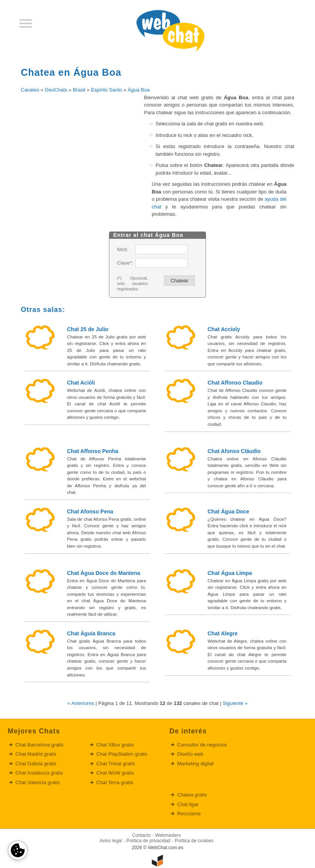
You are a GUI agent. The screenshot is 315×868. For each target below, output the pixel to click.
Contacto (141, 835)
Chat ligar (188, 804)
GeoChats (56, 90)
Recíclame (189, 814)
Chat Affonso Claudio (235, 383)
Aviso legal (111, 841)
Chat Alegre (223, 633)
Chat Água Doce (228, 511)
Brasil (79, 90)
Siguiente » (235, 703)
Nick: (123, 249)
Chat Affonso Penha (93, 451)
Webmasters (168, 835)
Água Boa (139, 90)
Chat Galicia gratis (36, 764)
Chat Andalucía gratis (39, 773)
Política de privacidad (148, 841)
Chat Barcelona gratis (39, 745)
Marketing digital (195, 764)
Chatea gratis (192, 795)
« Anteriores (81, 703)
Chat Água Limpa (230, 573)
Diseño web (190, 754)
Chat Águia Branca (91, 633)
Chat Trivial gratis (116, 764)
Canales (30, 90)
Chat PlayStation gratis (122, 754)
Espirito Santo (106, 90)
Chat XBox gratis (115, 745)
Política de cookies (194, 841)
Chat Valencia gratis (38, 782)
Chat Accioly (224, 329)
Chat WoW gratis (115, 773)
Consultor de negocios (202, 745)
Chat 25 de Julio (88, 329)
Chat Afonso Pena (90, 511)
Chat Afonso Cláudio (234, 451)
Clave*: (125, 263)
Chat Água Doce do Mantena (104, 573)
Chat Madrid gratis (36, 754)
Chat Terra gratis (115, 782)
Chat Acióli (81, 383)
